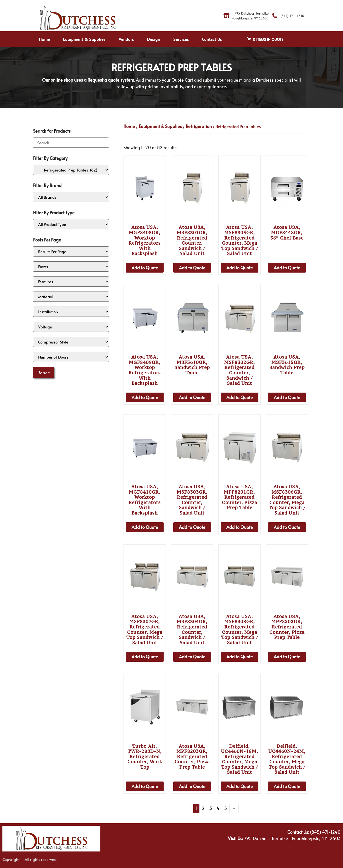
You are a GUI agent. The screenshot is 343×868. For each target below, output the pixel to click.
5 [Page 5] (226, 808)
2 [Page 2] (203, 808)
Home (44, 39)
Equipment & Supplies (84, 39)
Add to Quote (145, 268)
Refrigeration (199, 126)
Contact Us (212, 39)
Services (181, 39)
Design (154, 39)
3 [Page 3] (211, 808)
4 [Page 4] (218, 808)
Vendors (126, 39)
